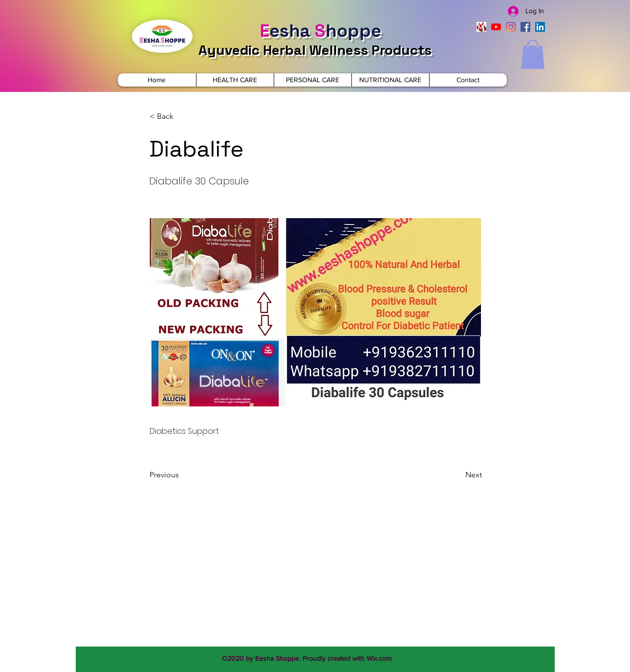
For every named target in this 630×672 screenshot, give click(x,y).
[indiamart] (481, 27)
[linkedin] (540, 27)
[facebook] (525, 27)
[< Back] (182, 116)
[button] (533, 54)
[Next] (457, 475)
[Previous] (182, 475)
